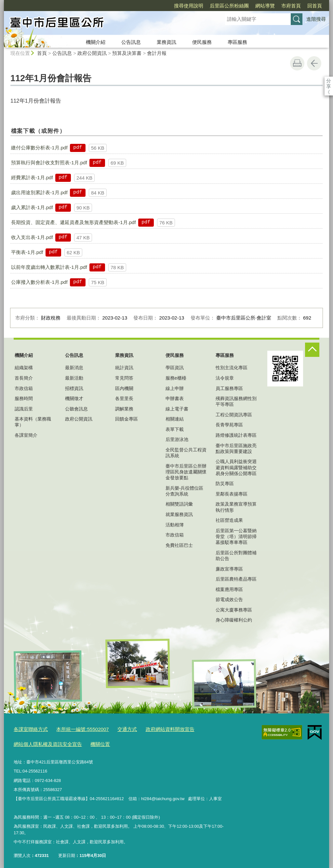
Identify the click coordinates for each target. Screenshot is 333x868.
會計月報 (157, 53)
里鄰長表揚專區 (232, 494)
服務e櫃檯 (176, 378)
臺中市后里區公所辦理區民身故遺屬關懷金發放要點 (186, 472)
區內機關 (124, 388)
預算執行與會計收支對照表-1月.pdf (49, 163)
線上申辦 (175, 388)
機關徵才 (74, 398)
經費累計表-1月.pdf (32, 177)
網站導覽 (228, 6)
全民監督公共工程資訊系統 (186, 453)
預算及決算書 (127, 53)
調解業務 (124, 409)
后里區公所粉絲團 (192, 6)
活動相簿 (175, 525)
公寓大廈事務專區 (234, 610)
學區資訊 (175, 368)
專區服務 (237, 42)
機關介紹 (96, 42)
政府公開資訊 (92, 53)
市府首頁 (254, 6)
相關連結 (175, 419)
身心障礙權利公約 (234, 620)
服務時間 (24, 398)
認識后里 (24, 409)
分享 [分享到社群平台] (329, 81)
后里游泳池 (177, 439)
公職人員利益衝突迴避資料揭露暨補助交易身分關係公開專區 (236, 467)
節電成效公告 (229, 599)
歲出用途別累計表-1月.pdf (39, 192)
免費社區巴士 (179, 545)
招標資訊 (74, 388)
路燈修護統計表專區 (236, 435)
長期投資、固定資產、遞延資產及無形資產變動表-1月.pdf (73, 222)
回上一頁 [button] (314, 63)
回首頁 (277, 6)
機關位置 (90, 742)
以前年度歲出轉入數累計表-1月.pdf (49, 267)
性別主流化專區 (232, 368)
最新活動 (74, 378)
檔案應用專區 (229, 589)
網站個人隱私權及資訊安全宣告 (43, 742)
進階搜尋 (316, 19)
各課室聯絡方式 (28, 728)
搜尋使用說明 (151, 6)
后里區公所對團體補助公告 (236, 556)
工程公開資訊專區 (234, 415)
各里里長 (124, 398)
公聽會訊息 (76, 409)
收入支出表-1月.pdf (32, 237)
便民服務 (202, 42)
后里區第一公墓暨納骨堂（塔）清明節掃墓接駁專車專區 (236, 536)
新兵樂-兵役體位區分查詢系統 (185, 491)
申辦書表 (175, 398)
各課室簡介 (26, 435)
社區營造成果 (229, 520)
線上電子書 (177, 409)
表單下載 (175, 429)
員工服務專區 (229, 388)
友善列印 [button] (297, 63)
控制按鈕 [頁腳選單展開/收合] (312, 350)
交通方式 (114, 728)
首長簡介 (24, 378)
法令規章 (225, 378)
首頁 (42, 53)
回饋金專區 (127, 419)
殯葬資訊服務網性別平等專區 (236, 401)
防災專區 (225, 484)
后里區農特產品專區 (236, 579)
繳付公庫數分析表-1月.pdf (39, 148)
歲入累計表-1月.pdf (32, 207)
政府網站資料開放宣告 (152, 728)
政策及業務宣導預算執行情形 (236, 507)
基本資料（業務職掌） (33, 422)
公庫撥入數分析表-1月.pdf (39, 282)
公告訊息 (131, 42)
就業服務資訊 (179, 514)
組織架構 (24, 368)
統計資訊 (124, 368)
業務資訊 (166, 42)
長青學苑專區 (229, 425)
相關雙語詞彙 (179, 504)
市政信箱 (24, 388)
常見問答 (124, 378)
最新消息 (74, 368)
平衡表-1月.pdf (27, 252)
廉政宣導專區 (229, 569)
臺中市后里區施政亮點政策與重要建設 (236, 448)
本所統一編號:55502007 (74, 728)
